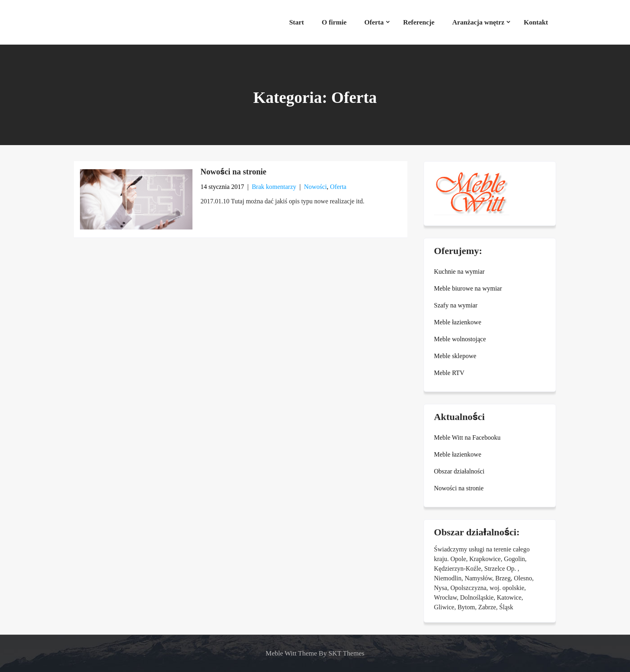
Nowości (315, 187)
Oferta (374, 22)
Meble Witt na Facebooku (467, 437)
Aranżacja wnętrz (478, 22)
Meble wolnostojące (460, 339)
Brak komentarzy (274, 187)
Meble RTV (449, 373)
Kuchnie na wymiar (459, 271)
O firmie (334, 22)
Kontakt (536, 22)
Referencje (419, 22)
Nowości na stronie (233, 172)
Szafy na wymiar (456, 305)
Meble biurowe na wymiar (468, 288)
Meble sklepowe (455, 356)
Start (297, 22)
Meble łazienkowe (458, 322)
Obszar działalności (459, 471)
